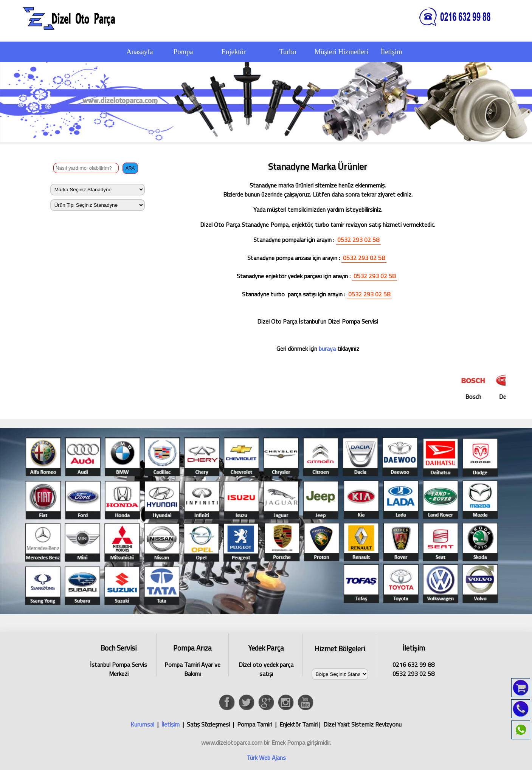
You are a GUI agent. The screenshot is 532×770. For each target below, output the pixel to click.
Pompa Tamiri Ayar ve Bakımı (192, 659)
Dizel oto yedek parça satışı (266, 659)
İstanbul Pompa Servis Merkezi (119, 659)
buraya (326, 349)
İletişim (171, 724)
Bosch (478, 386)
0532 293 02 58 (358, 240)
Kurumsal (142, 724)
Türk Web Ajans (266, 758)
